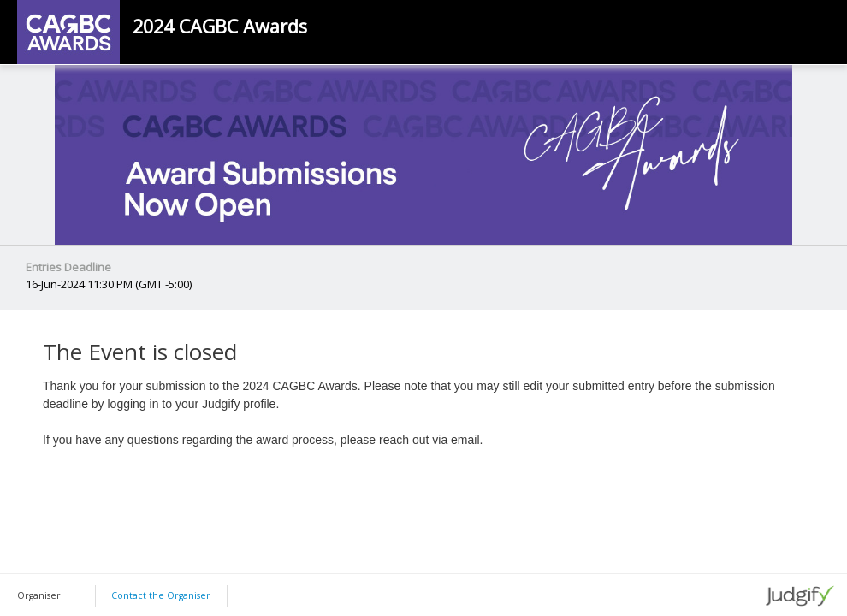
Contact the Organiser (161, 595)
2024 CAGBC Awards (220, 27)
